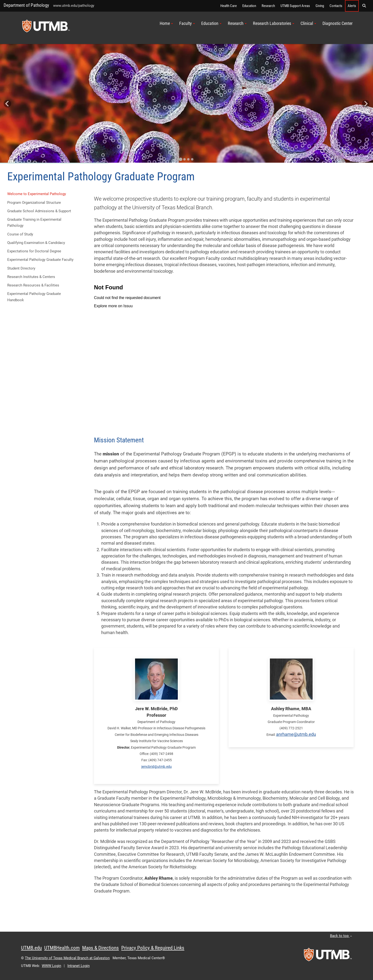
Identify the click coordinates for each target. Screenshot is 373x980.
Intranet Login (79, 966)
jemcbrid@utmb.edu (157, 767)
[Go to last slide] (7, 104)
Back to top (341, 936)
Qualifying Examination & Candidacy (36, 243)
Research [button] (237, 23)
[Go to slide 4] (192, 159)
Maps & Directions (100, 948)
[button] (364, 6)
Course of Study (20, 234)
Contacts (336, 6)
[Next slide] (366, 104)
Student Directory (21, 268)
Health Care (229, 6)
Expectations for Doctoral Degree (34, 251)
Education (249, 6)
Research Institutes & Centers (31, 277)
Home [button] (166, 23)
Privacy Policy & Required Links (153, 948)
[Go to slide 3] (188, 159)
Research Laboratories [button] (274, 23)
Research (268, 6)
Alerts (352, 6)
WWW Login (51, 966)
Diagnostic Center (337, 23)
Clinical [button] (308, 23)
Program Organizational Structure (34, 203)
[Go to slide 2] (185, 159)
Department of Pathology (26, 5)
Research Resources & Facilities (33, 285)
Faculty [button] (187, 23)
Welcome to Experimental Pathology (37, 194)
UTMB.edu (31, 948)
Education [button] (211, 23)
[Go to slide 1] (181, 159)
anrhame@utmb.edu (296, 734)
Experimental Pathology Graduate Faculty (40, 260)
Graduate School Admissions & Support (39, 211)
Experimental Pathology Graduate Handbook (34, 297)
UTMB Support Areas (295, 6)
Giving (320, 6)
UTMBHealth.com (62, 948)
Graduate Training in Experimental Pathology (34, 223)
